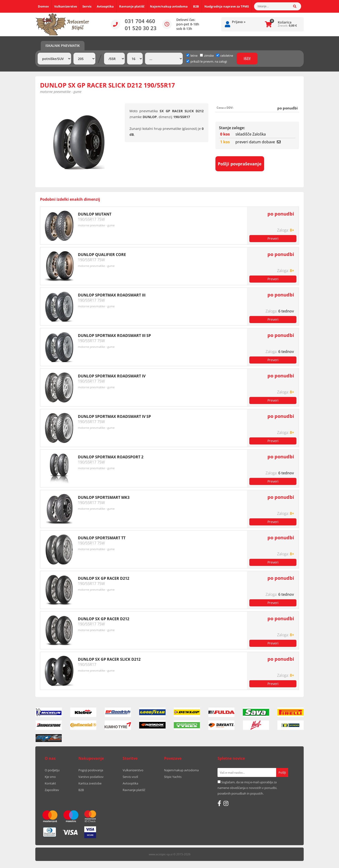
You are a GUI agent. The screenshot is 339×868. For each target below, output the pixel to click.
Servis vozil (130, 777)
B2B (196, 6)
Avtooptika (105, 6)
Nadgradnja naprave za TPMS (227, 6)
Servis (87, 6)
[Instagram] (226, 803)
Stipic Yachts (173, 777)
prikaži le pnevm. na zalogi (209, 61)
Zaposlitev (52, 790)
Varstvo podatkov (91, 777)
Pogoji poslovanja (91, 770)
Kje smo (50, 777)
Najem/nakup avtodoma (169, 6)
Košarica (285, 22)
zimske (207, 56)
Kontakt (50, 783)
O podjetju (52, 770)
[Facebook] (219, 803)
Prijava (239, 22)
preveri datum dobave (258, 142)
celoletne (225, 56)
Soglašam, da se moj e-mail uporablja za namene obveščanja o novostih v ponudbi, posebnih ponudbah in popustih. (247, 788)
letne (192, 56)
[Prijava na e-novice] (282, 772)
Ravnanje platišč (132, 6)
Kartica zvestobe (90, 783)
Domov (43, 6)
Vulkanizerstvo (66, 6)
